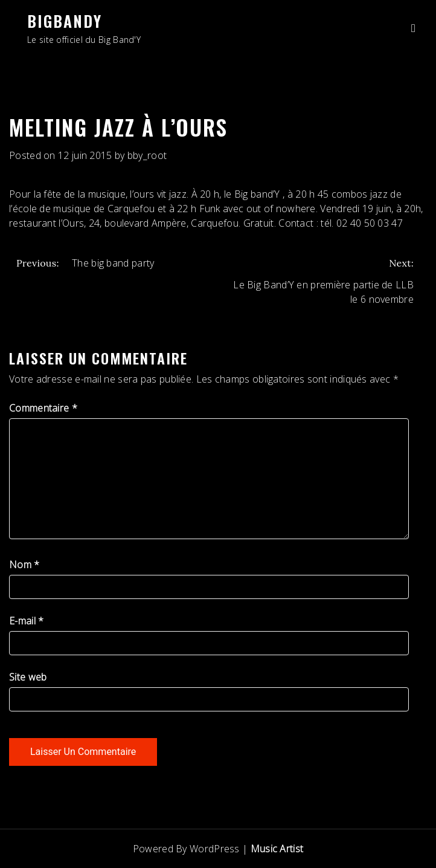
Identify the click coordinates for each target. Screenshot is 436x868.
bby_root (147, 155)
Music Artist (277, 849)
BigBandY (65, 21)
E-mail (26, 621)
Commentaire (43, 408)
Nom (24, 565)
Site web (28, 677)
